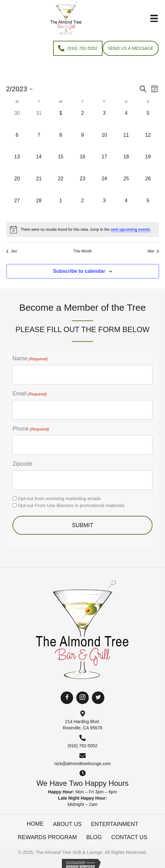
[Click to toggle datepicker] (19, 89)
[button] (67, 698)
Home (35, 824)
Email (30, 394)
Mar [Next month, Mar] (153, 251)
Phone (31, 429)
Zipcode (22, 464)
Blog (94, 837)
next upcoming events (130, 230)
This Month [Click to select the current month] (82, 251)
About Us (67, 824)
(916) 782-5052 (82, 746)
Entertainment (115, 824)
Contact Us (129, 837)
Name (30, 359)
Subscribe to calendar (79, 271)
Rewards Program (47, 837)
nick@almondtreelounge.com (82, 764)
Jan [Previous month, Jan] (12, 251)
